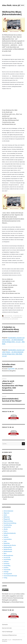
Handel (6, 535)
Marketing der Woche (10, 545)
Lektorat (6, 537)
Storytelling (7, 566)
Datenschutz (7, 527)
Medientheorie (8, 549)
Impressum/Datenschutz (9, 635)
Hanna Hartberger (7, 632)
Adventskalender (6, 317)
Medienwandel (8, 551)
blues (8, 319)
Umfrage (6, 572)
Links (5, 541)
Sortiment (6, 564)
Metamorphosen (8, 555)
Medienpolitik (8, 547)
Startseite (5, 625)
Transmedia (7, 570)
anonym (4, 319)
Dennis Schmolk (8, 316)
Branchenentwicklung (10, 523)
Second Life (7, 557)
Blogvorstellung (8, 521)
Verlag (5, 578)
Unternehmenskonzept (10, 576)
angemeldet (11, 369)
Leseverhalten (8, 539)
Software (6, 562)
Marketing (7, 543)
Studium (6, 568)
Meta (5, 553)
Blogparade (7, 519)
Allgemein (6, 513)
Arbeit (5, 515)
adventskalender (18, 317)
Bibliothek (7, 517)
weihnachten (15, 319)
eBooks (6, 529)
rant (10, 319)
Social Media (7, 559)
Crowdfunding (8, 525)
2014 (13, 317)
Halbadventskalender (10, 533)
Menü (23, 5)
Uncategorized (8, 574)
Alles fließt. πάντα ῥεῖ (11, 5)
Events (5, 531)
